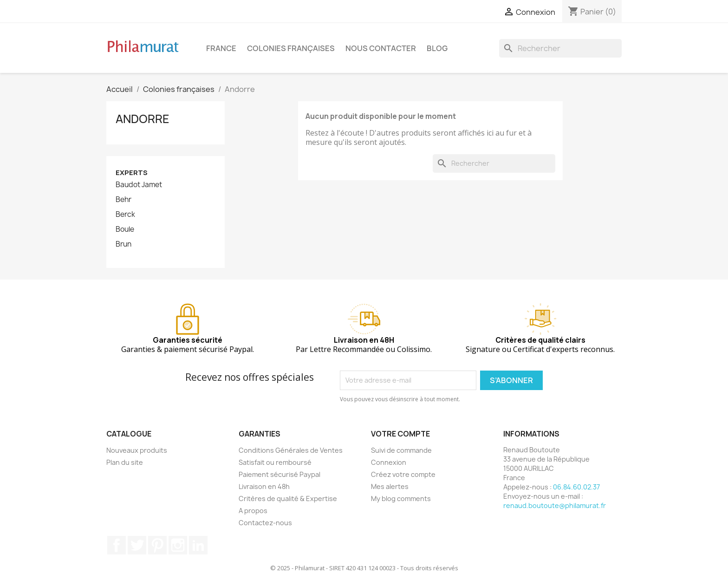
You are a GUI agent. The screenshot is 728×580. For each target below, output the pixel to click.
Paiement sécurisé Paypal (279, 474)
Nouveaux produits (137, 450)
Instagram (178, 545)
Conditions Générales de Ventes (291, 450)
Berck (125, 215)
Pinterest (157, 545)
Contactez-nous (265, 523)
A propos (253, 511)
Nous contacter (381, 48)
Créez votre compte (403, 474)
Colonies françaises (291, 48)
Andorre (143, 119)
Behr (123, 200)
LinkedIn (198, 545)
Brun (123, 244)
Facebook (117, 545)
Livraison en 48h (264, 486)
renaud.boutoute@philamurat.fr (555, 505)
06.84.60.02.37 (576, 487)
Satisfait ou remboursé (275, 462)
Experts (132, 173)
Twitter (137, 545)
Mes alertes (390, 486)
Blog (437, 48)
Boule (125, 229)
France (221, 48)
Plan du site (125, 462)
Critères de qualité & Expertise (288, 499)
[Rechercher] (560, 48)
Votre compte (400, 434)
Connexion (389, 462)
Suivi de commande (401, 450)
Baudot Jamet (139, 185)
